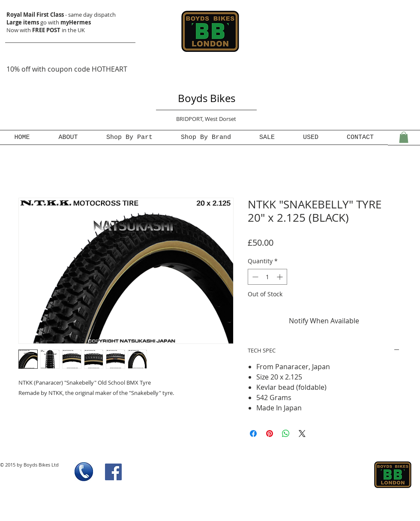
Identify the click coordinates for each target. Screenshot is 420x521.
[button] (404, 137)
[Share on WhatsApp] (286, 434)
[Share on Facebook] (253, 434)
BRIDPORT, (190, 119)
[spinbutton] (267, 277)
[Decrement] (254, 277)
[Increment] (280, 277)
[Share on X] (302, 434)
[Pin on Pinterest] (270, 434)
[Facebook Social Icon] (113, 472)
